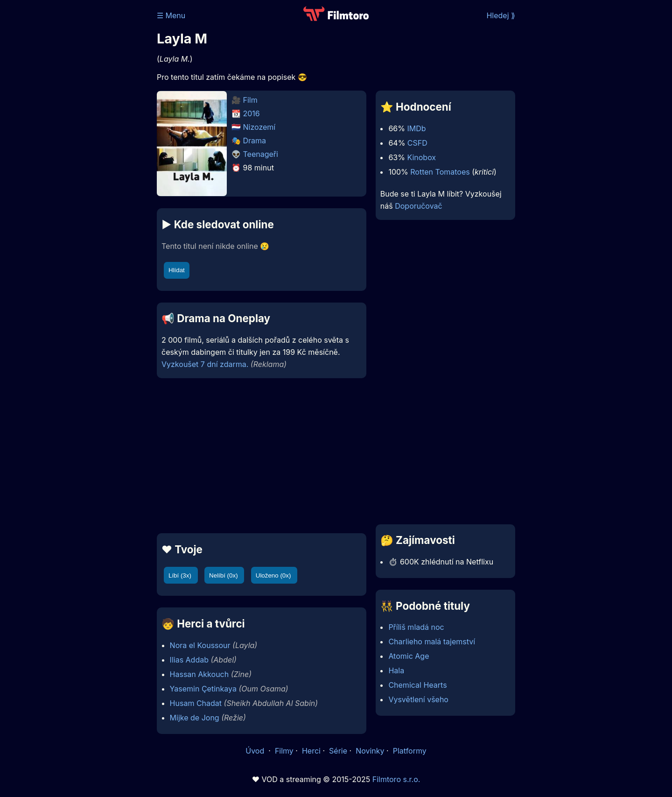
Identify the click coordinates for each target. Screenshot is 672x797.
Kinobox (421, 157)
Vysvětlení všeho (418, 699)
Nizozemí (259, 127)
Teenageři (261, 154)
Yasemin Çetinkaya (203, 689)
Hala (396, 670)
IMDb (416, 128)
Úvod (256, 751)
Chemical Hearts (417, 685)
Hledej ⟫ (501, 15)
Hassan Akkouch (199, 674)
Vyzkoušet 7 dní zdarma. (205, 364)
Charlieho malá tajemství (432, 642)
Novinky (370, 751)
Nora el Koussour (200, 645)
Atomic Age (409, 656)
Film (250, 100)
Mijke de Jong (195, 718)
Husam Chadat (196, 703)
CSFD (417, 143)
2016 (252, 113)
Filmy (284, 751)
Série (338, 751)
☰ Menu (171, 15)
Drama (255, 141)
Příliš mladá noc (416, 627)
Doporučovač (418, 206)
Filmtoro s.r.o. (396, 779)
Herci (311, 751)
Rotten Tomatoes (440, 172)
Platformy (410, 751)
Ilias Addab (189, 660)
